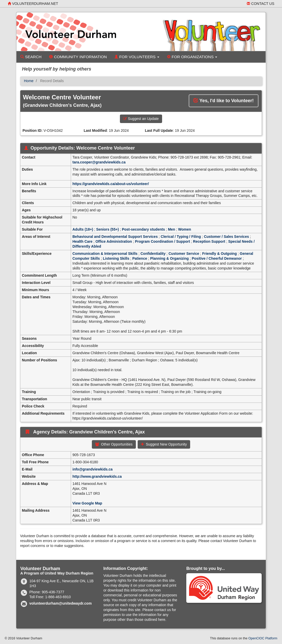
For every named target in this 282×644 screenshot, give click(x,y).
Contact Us (261, 4)
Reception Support (209, 241)
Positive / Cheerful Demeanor (217, 258)
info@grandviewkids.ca (93, 469)
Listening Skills (116, 258)
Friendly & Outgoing (220, 254)
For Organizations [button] (192, 57)
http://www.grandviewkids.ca (97, 476)
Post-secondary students (143, 229)
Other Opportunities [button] (114, 444)
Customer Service (184, 254)
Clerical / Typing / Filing (181, 237)
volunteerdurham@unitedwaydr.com (60, 603)
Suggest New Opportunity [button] (164, 444)
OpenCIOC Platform (263, 638)
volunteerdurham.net (33, 4)
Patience (140, 258)
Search (31, 57)
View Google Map (87, 503)
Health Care (83, 241)
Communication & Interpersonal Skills (105, 254)
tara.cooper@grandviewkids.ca (99, 162)
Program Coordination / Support (162, 241)
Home (29, 81)
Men (172, 229)
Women (184, 229)
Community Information (78, 57)
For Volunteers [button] (137, 57)
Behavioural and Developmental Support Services (115, 237)
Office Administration (114, 241)
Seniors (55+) (108, 229)
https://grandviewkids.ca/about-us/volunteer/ (111, 184)
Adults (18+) (83, 229)
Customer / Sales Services (226, 237)
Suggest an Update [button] (141, 119)
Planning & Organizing (169, 258)
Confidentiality (153, 254)
